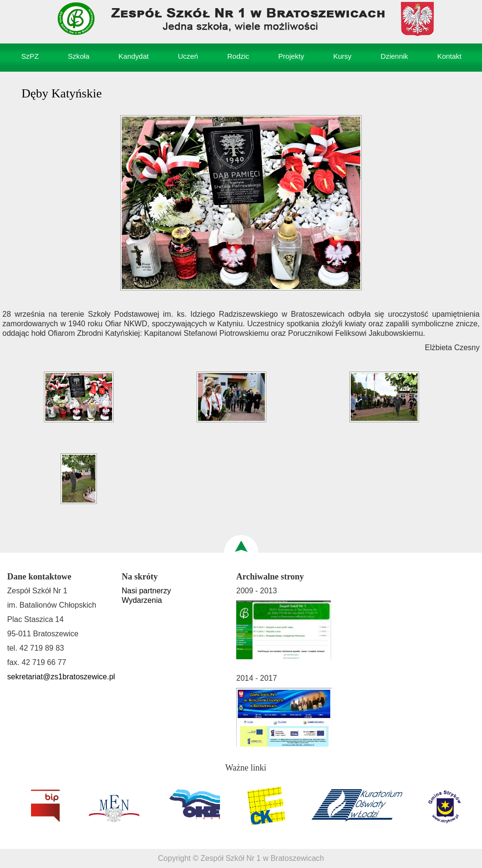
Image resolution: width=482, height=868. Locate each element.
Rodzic (238, 56)
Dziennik (395, 56)
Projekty (291, 56)
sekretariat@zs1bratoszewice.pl (61, 677)
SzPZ (30, 56)
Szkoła (79, 56)
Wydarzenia (142, 600)
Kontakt (449, 56)
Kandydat (133, 56)
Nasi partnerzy (146, 591)
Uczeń (188, 56)
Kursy (342, 56)
